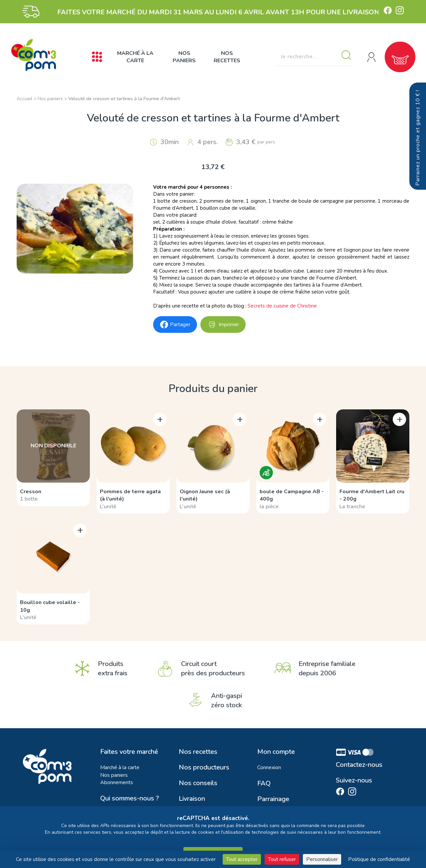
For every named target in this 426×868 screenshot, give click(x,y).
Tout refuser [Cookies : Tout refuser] (282, 859)
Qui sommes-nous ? (130, 798)
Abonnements (117, 782)
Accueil (24, 99)
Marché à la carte (135, 57)
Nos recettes (227, 57)
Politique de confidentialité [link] (379, 859)
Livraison (192, 799)
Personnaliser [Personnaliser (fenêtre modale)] (322, 859)
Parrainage (273, 799)
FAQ (264, 783)
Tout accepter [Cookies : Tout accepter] (242, 859)
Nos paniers (184, 57)
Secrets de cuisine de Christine (282, 306)
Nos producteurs (204, 767)
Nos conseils (198, 783)
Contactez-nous (359, 765)
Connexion (269, 767)
